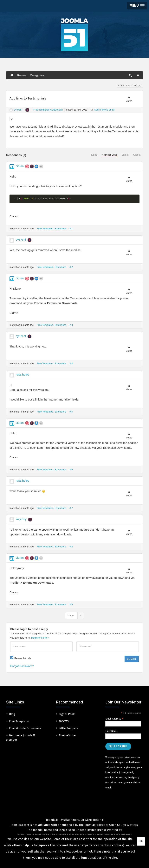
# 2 (71, 267)
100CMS (64, 721)
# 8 (71, 547)
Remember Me (23, 658)
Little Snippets (68, 728)
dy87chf (18, 110)
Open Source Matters (123, 825)
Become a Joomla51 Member (21, 738)
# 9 (71, 605)
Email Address (114, 719)
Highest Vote (110, 155)
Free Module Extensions (25, 728)
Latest (125, 155)
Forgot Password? (22, 666)
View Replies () (130, 86)
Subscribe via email (103, 110)
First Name (112, 731)
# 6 (71, 470)
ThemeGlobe (67, 735)
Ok (141, 841)
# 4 (71, 364)
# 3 (71, 325)
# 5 (71, 412)
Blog (12, 714)
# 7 (71, 508)
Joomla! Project (94, 825)
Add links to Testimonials (28, 98)
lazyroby (21, 519)
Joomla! (38, 830)
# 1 (71, 229)
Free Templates (19, 721)
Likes (94, 155)
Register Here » (40, 638)
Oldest (137, 155)
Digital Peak (67, 714)
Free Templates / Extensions (48, 110)
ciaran (20, 166)
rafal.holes (22, 374)
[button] (137, 6)
